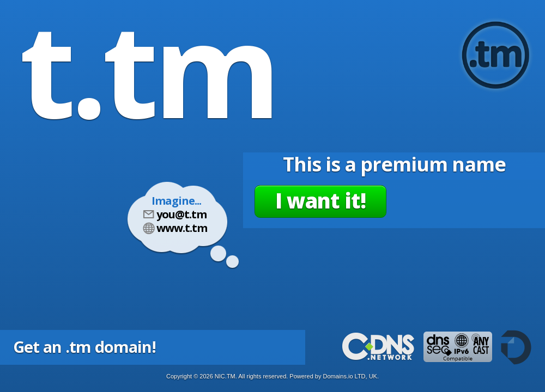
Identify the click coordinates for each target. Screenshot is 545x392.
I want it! (320, 200)
